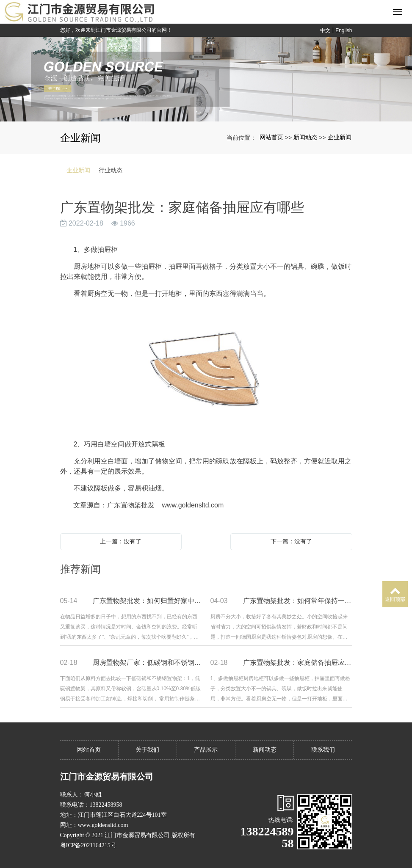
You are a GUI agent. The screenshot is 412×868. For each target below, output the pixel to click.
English (344, 30)
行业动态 (111, 170)
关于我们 (147, 750)
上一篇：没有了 (121, 541)
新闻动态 (305, 137)
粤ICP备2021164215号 (88, 845)
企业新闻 (340, 137)
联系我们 (323, 750)
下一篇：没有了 (291, 541)
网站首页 (271, 137)
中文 (325, 30)
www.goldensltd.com (193, 505)
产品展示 (206, 750)
